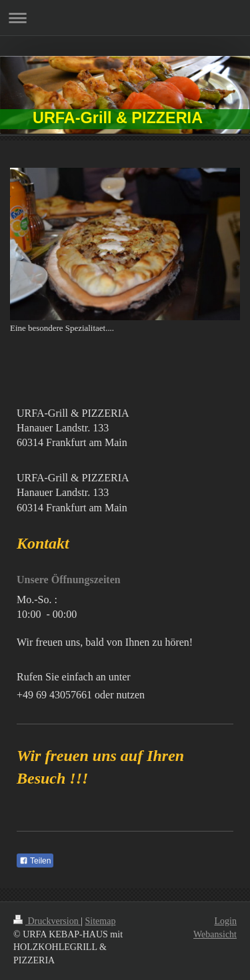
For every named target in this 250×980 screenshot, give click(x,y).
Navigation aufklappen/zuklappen (125, 18)
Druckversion (47, 921)
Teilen (35, 861)
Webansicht (215, 934)
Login (226, 921)
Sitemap (101, 921)
